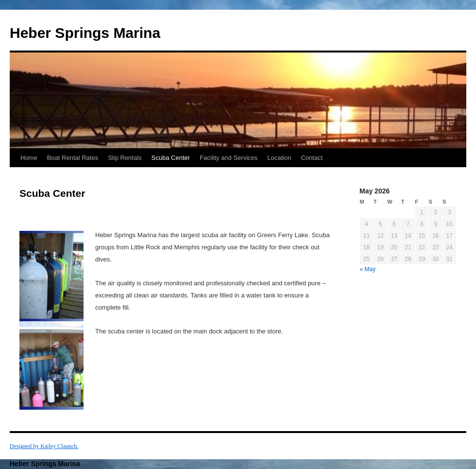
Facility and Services (229, 158)
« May (368, 269)
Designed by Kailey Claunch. (44, 446)
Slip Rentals (125, 158)
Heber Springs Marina (85, 33)
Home (29, 158)
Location (279, 158)
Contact (312, 158)
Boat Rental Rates (73, 158)
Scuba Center (171, 158)
